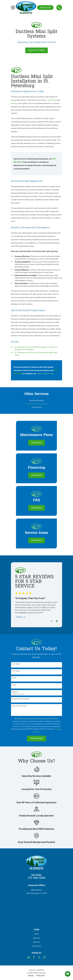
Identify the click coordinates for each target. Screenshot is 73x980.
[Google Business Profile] (29, 957)
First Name (16, 664)
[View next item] (57, 621)
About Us (36, 938)
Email (14, 685)
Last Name (16, 671)
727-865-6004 (37, 878)
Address (15, 692)
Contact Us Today (36, 50)
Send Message (36, 738)
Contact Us (37, 946)
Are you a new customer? (21, 699)
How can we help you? (20, 706)
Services (36, 942)
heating (14, 103)
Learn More (36, 443)
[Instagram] (44, 957)
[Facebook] (34, 957)
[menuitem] (36, 400)
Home (36, 934)
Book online (45, 8)
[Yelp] (39, 957)
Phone (14, 678)
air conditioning (51, 100)
